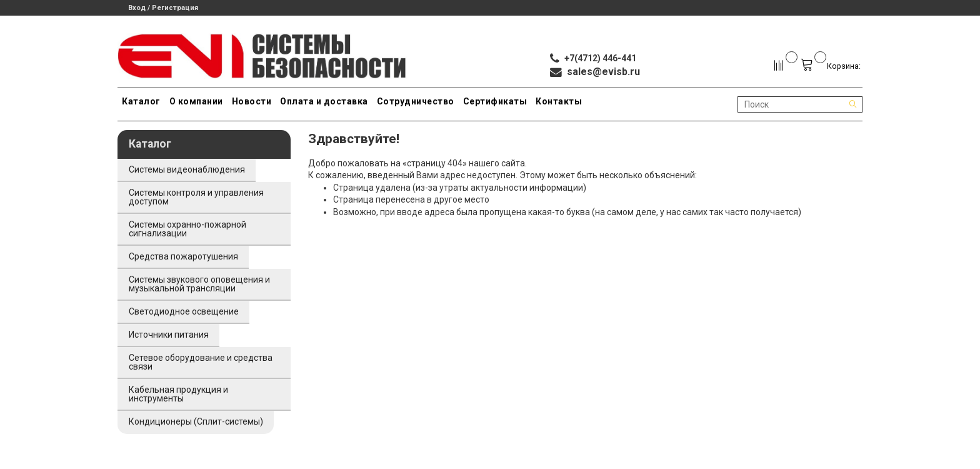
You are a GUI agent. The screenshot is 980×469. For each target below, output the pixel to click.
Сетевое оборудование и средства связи (201, 362)
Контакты (559, 101)
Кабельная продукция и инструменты (178, 394)
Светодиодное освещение (184, 311)
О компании (196, 101)
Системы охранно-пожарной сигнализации (187, 229)
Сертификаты (495, 101)
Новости (252, 101)
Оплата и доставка (324, 101)
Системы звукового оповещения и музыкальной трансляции (199, 284)
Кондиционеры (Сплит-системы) (196, 421)
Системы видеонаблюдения (187, 169)
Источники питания (169, 335)
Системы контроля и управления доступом (196, 197)
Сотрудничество (416, 101)
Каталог (141, 101)
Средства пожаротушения (183, 256)
